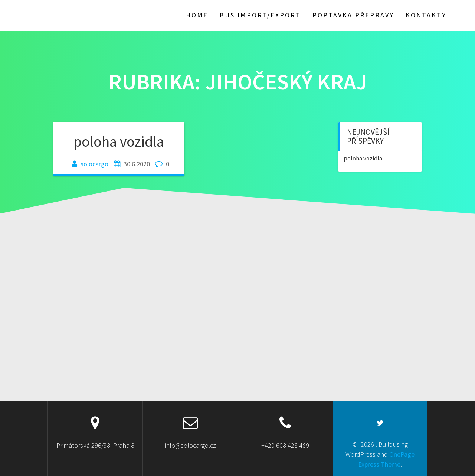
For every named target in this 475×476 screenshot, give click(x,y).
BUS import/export (260, 15)
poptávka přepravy (353, 15)
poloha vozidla (119, 141)
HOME (197, 15)
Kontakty (426, 15)
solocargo (94, 164)
